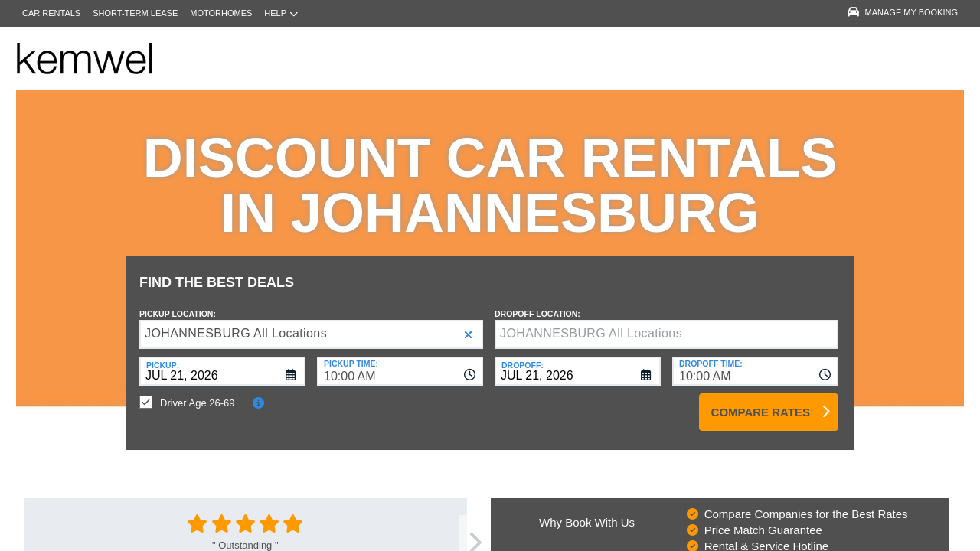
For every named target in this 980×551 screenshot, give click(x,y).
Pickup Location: (178, 302)
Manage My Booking (903, 12)
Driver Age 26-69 (198, 391)
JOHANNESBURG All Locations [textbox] (236, 322)
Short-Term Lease (135, 13)
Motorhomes (221, 13)
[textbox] (666, 323)
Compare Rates (761, 401)
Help (281, 13)
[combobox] (400, 360)
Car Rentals (51, 13)
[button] (468, 323)
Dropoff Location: (537, 302)
